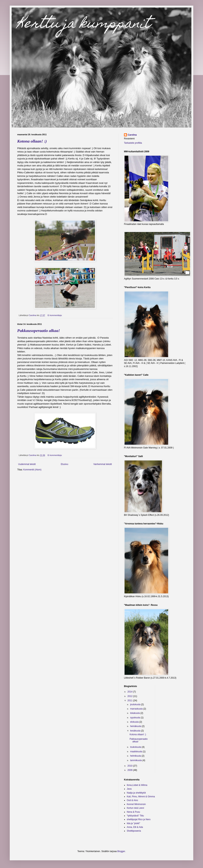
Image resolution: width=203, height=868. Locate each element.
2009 (130, 770)
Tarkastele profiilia (133, 143)
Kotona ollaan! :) (32, 141)
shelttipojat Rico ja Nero (139, 819)
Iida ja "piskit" (133, 823)
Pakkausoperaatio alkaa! (39, 331)
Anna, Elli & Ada (135, 827)
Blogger (121, 851)
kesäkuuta (136, 731)
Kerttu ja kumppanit (84, 25)
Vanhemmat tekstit (103, 464)
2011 (130, 701)
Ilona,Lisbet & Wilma (137, 785)
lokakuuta (135, 713)
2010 (130, 766)
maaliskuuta (136, 752)
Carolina (132, 135)
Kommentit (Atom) (32, 470)
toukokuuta (136, 747)
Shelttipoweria (134, 831)
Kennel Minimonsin (136, 804)
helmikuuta (136, 756)
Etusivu (65, 464)
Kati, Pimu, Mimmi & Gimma (141, 797)
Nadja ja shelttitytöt (136, 793)
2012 (130, 696)
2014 (130, 692)
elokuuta (135, 722)
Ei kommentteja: (55, 315)
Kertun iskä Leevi (135, 808)
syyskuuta (135, 718)
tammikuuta (136, 760)
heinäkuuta (136, 726)
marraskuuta (137, 709)
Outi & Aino (132, 800)
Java (129, 789)
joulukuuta (136, 704)
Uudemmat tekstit (27, 464)
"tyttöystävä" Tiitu (135, 816)
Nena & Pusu (133, 812)
